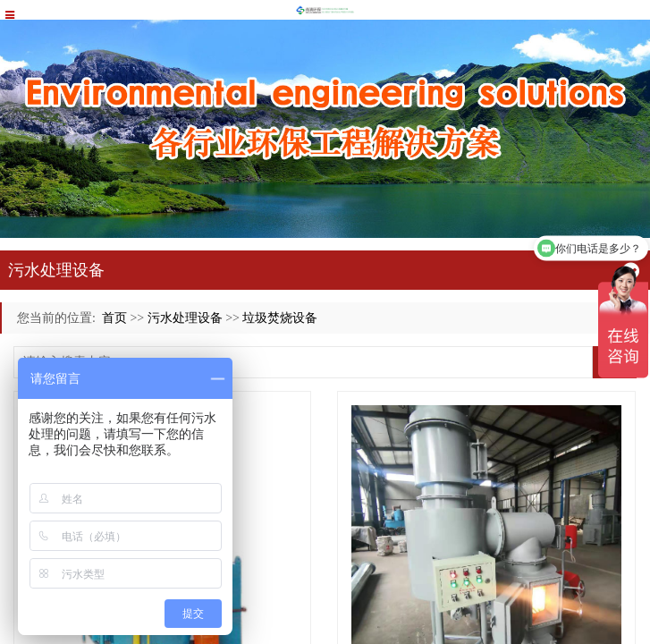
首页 (114, 318)
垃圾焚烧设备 (280, 318)
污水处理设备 (185, 318)
